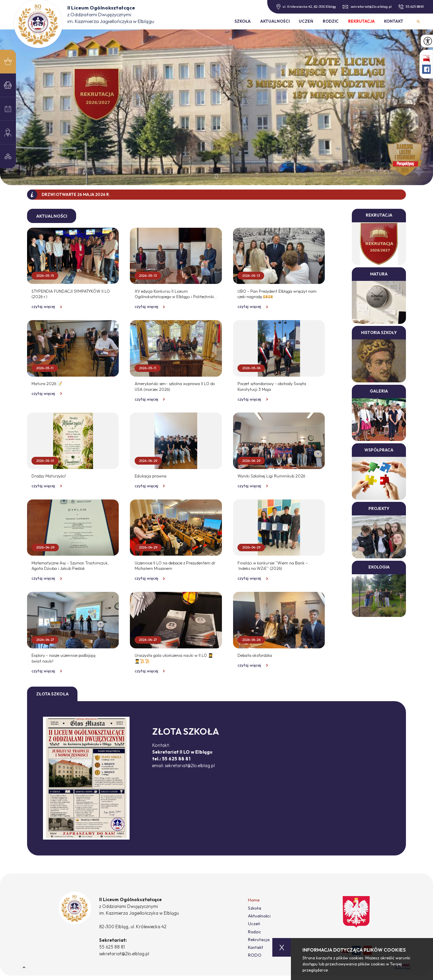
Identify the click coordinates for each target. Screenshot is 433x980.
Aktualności (275, 21)
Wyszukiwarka (418, 21)
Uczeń (306, 21)
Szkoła (243, 21)
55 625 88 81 (411, 7)
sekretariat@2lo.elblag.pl (367, 7)
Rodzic (331, 21)
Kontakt (394, 21)
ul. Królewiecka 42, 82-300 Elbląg (306, 7)
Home (254, 900)
